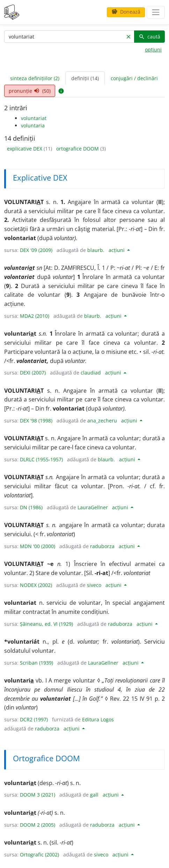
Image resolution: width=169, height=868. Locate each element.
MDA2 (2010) (35, 316)
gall (94, 795)
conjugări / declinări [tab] (134, 78)
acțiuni (117, 250)
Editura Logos (98, 719)
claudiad (91, 373)
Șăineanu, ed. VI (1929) (46, 624)
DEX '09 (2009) (36, 250)
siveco (94, 585)
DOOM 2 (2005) (38, 825)
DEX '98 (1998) (36, 421)
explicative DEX (25, 149)
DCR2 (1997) (34, 719)
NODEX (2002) (36, 585)
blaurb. (96, 250)
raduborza (102, 546)
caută (149, 37)
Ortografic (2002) (39, 855)
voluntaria (33, 125)
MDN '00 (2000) (38, 546)
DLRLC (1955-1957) (41, 459)
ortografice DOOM (78, 149)
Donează (126, 12)
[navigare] (156, 12)
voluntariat (34, 118)
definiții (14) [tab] (85, 78)
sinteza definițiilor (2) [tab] (35, 78)
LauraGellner (93, 507)
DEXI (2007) (33, 373)
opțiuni (153, 50)
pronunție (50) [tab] (30, 91)
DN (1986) (31, 507)
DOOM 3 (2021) (38, 795)
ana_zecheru (102, 421)
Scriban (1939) (36, 663)
